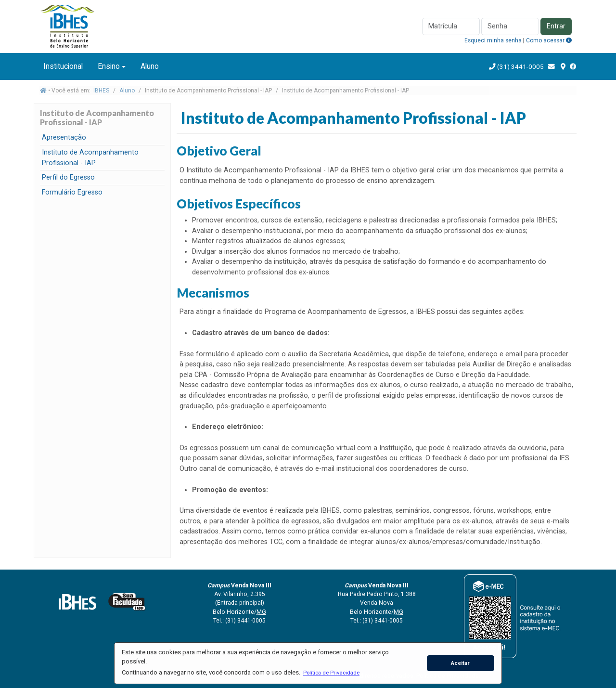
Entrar (556, 26)
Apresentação (64, 137)
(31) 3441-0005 (520, 66)
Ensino (109, 66)
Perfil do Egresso (68, 177)
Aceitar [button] (460, 663)
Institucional (63, 66)
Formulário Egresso (72, 192)
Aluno (150, 66)
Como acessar (549, 40)
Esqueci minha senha (493, 40)
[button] (331, 673)
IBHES (101, 91)
